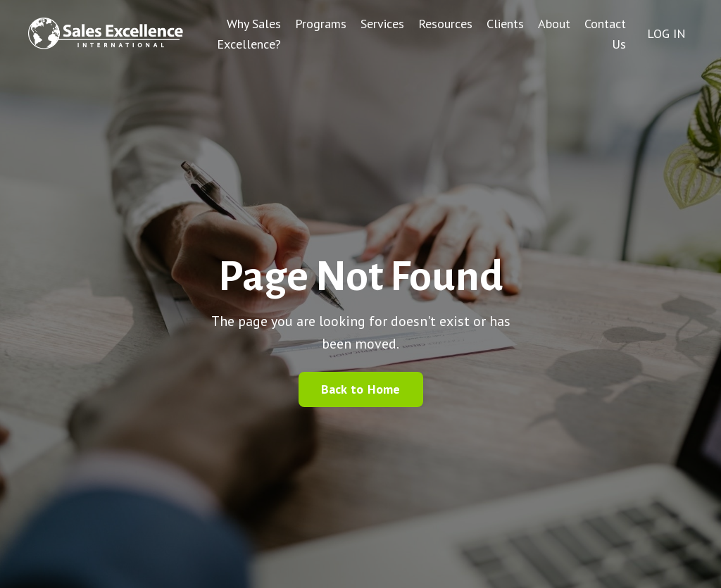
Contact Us (605, 34)
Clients (505, 24)
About (554, 24)
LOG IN (666, 33)
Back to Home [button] (361, 389)
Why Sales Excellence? (249, 34)
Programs (321, 24)
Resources (445, 24)
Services (382, 24)
